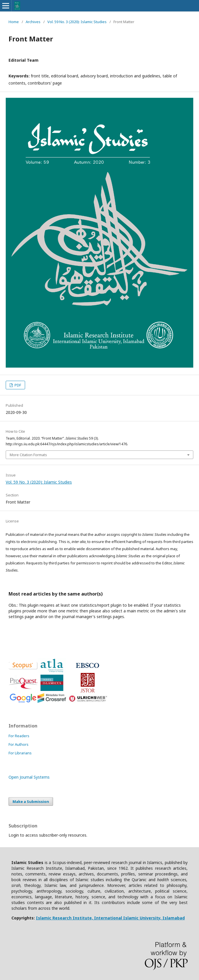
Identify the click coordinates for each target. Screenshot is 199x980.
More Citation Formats (28, 455)
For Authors (19, 744)
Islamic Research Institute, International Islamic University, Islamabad (110, 918)
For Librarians (20, 753)
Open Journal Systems (29, 777)
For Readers (19, 736)
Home (14, 22)
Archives (33, 22)
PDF (17, 385)
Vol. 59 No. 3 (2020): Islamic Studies (77, 22)
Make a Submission (31, 801)
